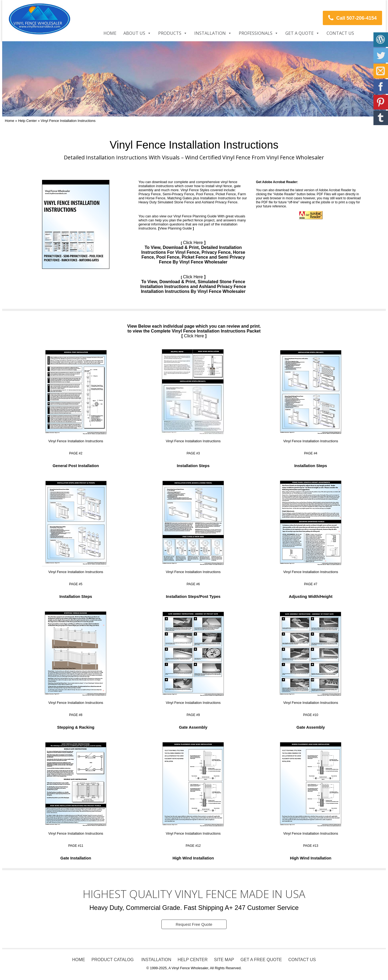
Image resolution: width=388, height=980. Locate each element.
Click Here (193, 243)
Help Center (27, 121)
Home (110, 33)
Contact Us (340, 33)
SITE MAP (224, 960)
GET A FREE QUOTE (261, 960)
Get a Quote (299, 33)
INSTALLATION (155, 960)
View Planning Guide (175, 228)
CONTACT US (303, 960)
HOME (78, 960)
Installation (210, 33)
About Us (134, 33)
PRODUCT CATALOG (112, 960)
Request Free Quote (194, 925)
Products (170, 33)
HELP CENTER (193, 960)
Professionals (256, 33)
